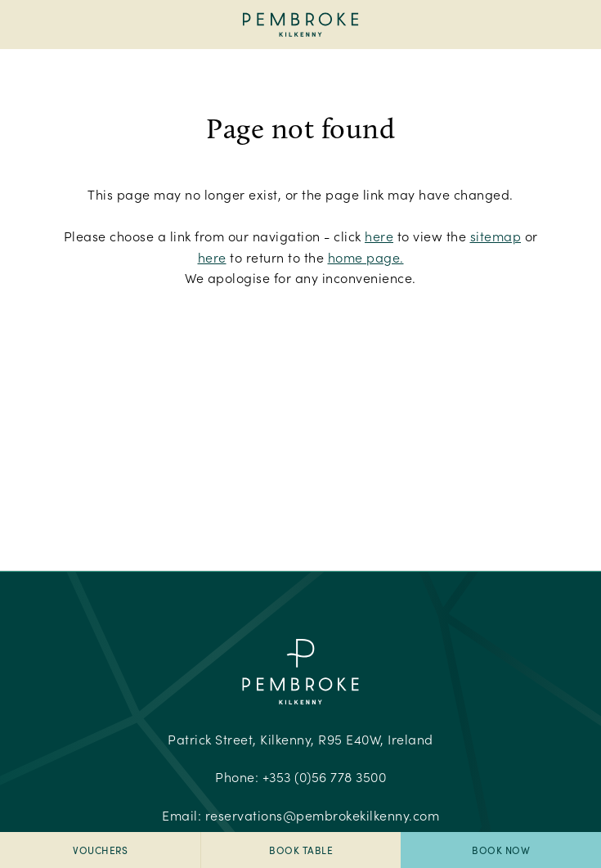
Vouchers (100, 850)
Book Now (501, 850)
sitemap (496, 236)
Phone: (300, 777)
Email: (300, 815)
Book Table (301, 850)
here (379, 236)
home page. (366, 257)
